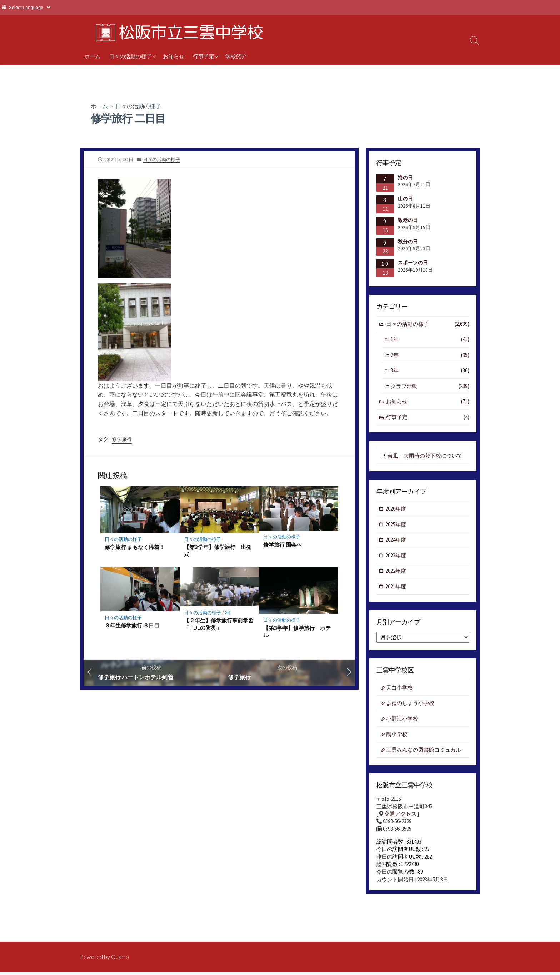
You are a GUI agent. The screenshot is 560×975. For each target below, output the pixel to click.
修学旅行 (122, 439)
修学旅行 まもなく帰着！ (135, 548)
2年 (228, 613)
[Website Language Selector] (29, 7)
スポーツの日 (413, 263)
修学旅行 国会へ (282, 545)
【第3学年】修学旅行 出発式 (218, 551)
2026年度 (396, 509)
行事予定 (204, 56)
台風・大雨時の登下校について (425, 456)
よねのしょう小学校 (410, 703)
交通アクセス (400, 814)
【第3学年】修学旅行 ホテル (297, 632)
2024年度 (396, 540)
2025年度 (396, 524)
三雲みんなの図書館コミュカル (424, 750)
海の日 (405, 178)
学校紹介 (236, 56)
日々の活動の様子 (130, 56)
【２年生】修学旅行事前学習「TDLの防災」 (219, 625)
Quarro (120, 957)
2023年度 (396, 555)
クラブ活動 (430, 386)
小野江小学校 (402, 719)
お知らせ (174, 56)
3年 (430, 371)
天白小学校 (399, 688)
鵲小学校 (397, 734)
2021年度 (396, 587)
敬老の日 (408, 220)
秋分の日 (408, 242)
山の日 (405, 199)
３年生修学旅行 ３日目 (132, 626)
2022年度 (396, 571)
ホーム (92, 56)
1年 (430, 340)
